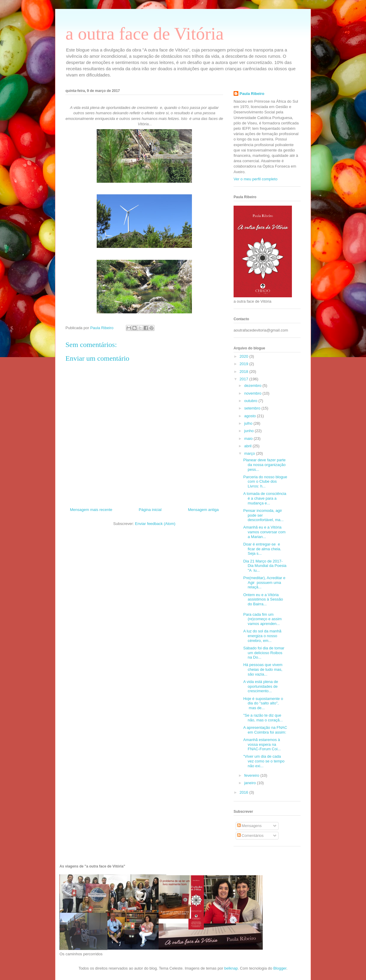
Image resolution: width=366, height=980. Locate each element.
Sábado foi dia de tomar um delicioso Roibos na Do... (264, 653)
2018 (244, 372)
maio (249, 439)
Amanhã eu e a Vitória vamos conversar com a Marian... (264, 532)
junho (250, 431)
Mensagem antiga (203, 510)
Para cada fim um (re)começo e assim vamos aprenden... (262, 619)
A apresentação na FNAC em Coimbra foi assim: (265, 730)
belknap (231, 968)
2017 (244, 379)
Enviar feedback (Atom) (155, 524)
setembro (253, 408)
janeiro (251, 783)
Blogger (280, 968)
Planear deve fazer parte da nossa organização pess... (264, 465)
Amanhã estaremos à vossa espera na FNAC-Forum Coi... (262, 744)
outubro (251, 401)
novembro (253, 393)
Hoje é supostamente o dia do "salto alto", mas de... (263, 703)
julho (249, 423)
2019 (244, 364)
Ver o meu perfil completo (255, 179)
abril (248, 446)
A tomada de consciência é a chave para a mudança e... (265, 498)
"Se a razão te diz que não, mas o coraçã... (263, 718)
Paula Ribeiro (252, 94)
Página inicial (150, 510)
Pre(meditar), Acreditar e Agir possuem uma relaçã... (264, 582)
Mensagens (250, 826)
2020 (244, 356)
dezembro (253, 386)
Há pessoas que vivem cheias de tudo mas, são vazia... (263, 669)
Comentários (250, 836)
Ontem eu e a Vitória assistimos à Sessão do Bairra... (263, 599)
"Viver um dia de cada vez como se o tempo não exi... (264, 761)
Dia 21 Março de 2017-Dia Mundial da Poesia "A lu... (265, 566)
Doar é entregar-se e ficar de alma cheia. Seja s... (262, 549)
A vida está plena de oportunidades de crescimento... (261, 686)
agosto (251, 416)
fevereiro (252, 775)
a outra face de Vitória (145, 34)
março (250, 453)
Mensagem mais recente (91, 510)
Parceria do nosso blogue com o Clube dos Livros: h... (265, 482)
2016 (244, 792)
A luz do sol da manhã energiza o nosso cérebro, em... (262, 636)
